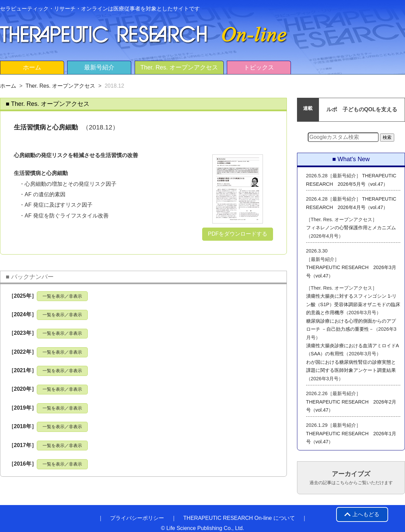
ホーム (32, 67)
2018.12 (114, 86)
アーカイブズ (351, 478)
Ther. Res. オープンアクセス (179, 67)
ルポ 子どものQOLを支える (362, 109)
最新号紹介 (99, 67)
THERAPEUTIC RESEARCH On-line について (239, 518)
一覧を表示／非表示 (62, 296)
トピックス (259, 67)
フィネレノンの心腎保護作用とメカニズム (351, 228)
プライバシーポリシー (137, 518)
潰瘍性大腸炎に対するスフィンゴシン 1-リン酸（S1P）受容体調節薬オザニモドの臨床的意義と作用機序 (353, 304)
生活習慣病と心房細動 (46, 127)
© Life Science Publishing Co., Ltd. (203, 528)
